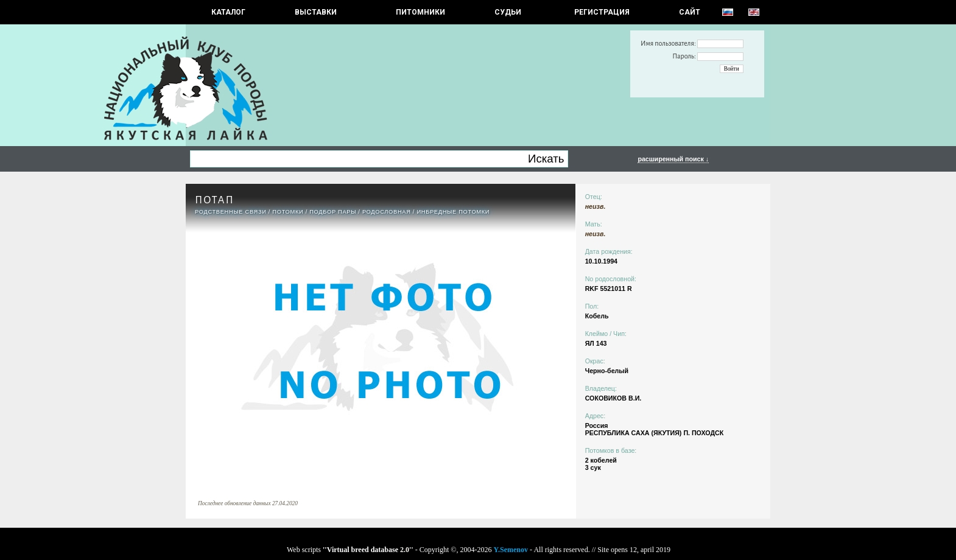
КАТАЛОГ (228, 12)
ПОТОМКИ (288, 212)
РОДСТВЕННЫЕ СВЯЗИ (231, 212)
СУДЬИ (508, 12)
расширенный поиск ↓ (673, 159)
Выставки (316, 12)
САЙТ (690, 12)
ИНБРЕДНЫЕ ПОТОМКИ (453, 212)
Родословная (387, 212)
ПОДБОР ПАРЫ (333, 212)
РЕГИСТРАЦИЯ (602, 12)
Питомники (420, 12)
